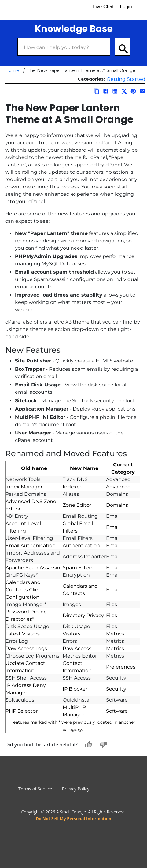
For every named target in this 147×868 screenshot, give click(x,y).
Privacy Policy (76, 789)
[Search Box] (64, 47)
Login (126, 7)
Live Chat (103, 7)
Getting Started (126, 79)
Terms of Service (35, 789)
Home (12, 70)
